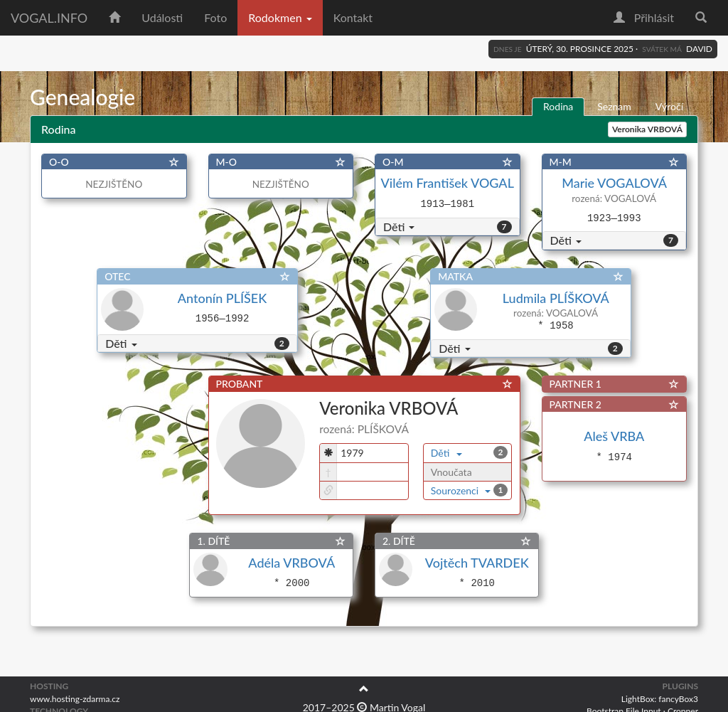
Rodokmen (280, 17)
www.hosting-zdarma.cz (75, 699)
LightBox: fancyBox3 (660, 699)
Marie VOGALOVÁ (614, 183)
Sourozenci (461, 490)
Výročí (669, 106)
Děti (399, 227)
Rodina (558, 106)
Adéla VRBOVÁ (291, 563)
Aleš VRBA (614, 436)
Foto (215, 17)
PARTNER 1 (576, 384)
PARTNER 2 (576, 404)
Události (162, 17)
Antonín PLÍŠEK (222, 298)
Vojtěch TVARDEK (477, 563)
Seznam (614, 106)
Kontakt (353, 17)
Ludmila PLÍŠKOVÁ (556, 298)
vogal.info (49, 18)
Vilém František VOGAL (448, 183)
